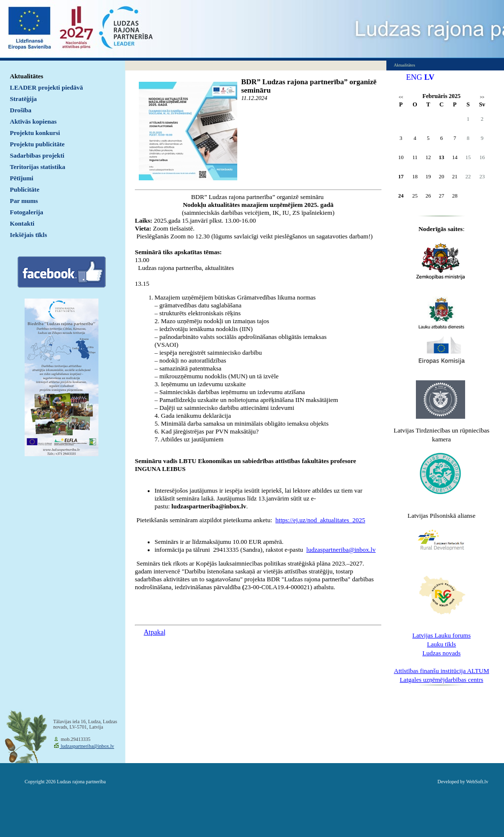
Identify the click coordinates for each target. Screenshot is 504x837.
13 (442, 157)
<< (401, 97)
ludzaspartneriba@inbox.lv (87, 746)
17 (401, 176)
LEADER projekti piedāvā (47, 87)
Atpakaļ (155, 632)
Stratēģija (23, 99)
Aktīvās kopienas (33, 121)
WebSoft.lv (477, 782)
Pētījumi (22, 178)
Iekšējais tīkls (28, 235)
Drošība (21, 110)
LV (429, 77)
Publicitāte (25, 189)
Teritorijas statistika (38, 167)
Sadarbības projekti (37, 155)
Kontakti (22, 223)
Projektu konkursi (35, 133)
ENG (414, 77)
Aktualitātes (27, 76)
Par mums (24, 201)
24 (401, 196)
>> (482, 97)
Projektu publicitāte (37, 144)
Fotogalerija (27, 212)
